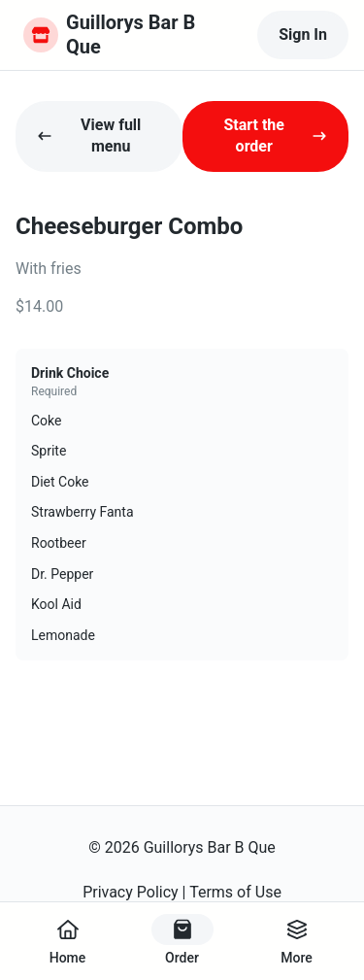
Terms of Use (235, 892)
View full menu (89, 135)
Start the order (275, 135)
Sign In (303, 34)
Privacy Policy (131, 892)
